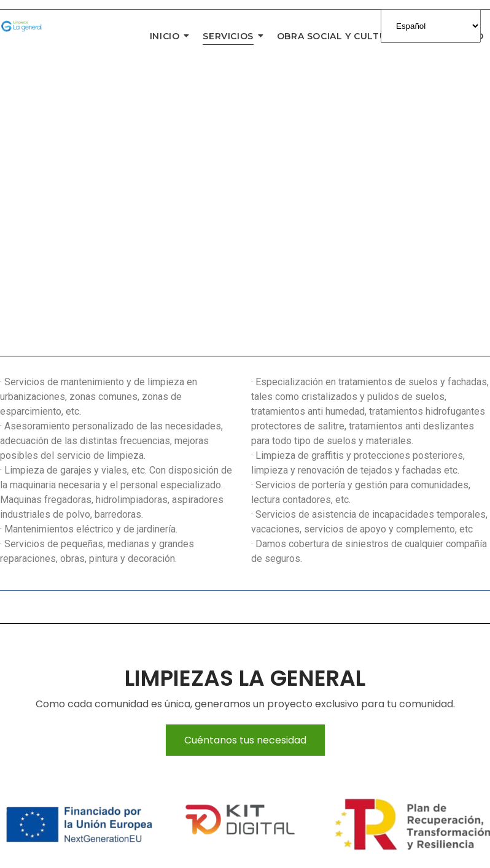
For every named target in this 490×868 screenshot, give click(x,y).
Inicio (168, 36)
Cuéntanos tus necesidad (245, 740)
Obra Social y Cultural (341, 36)
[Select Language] (431, 26)
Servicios (231, 36)
